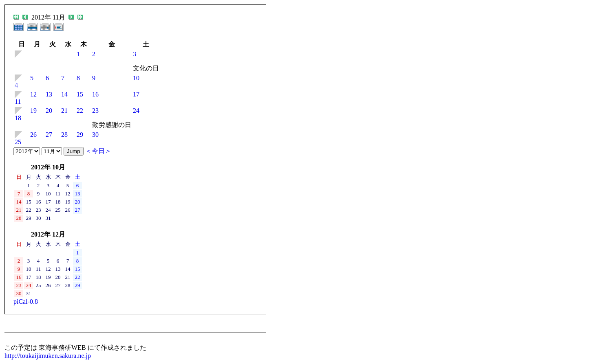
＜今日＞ (98, 151)
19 (33, 111)
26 (33, 135)
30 (95, 135)
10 (136, 78)
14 (64, 94)
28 (64, 135)
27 (49, 135)
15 (80, 94)
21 (64, 111)
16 (95, 94)
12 (33, 94)
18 (18, 118)
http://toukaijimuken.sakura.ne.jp (48, 356)
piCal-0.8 (26, 302)
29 (80, 135)
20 (49, 111)
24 (136, 111)
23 (95, 111)
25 (18, 142)
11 (18, 102)
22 (80, 111)
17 (136, 94)
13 (49, 94)
